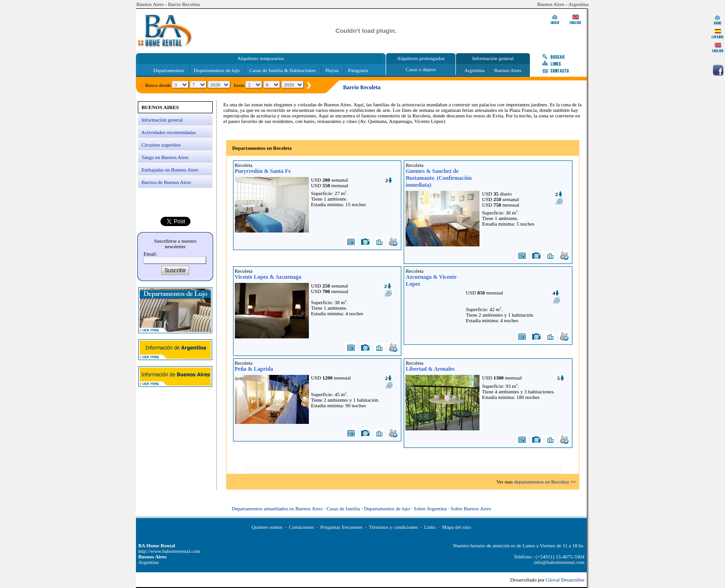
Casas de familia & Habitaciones (283, 70)
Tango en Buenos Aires (165, 157)
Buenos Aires (508, 70)
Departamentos (169, 70)
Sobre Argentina (430, 508)
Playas (332, 70)
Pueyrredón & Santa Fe (263, 171)
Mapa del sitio (457, 527)
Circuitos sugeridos (161, 145)
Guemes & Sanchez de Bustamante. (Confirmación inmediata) (439, 178)
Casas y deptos (421, 69)
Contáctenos (301, 527)
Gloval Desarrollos (565, 580)
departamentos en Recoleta (542, 482)
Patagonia (358, 70)
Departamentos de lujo (217, 70)
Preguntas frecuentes (341, 527)
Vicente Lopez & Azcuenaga (268, 277)
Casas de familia (343, 508)
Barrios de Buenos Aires (166, 182)
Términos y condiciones (393, 527)
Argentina (474, 70)
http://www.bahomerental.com (169, 551)
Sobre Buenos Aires (471, 508)
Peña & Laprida (254, 369)
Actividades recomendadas (168, 132)
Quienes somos (267, 527)
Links (430, 527)
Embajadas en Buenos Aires (170, 170)
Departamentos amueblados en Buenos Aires (277, 508)
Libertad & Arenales (430, 369)
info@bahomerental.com (559, 562)
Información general (162, 120)
